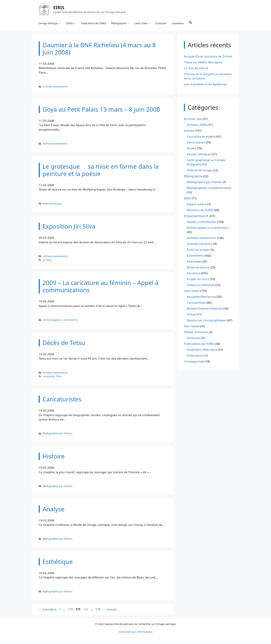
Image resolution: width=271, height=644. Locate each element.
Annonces (194, 339)
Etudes (191, 149)
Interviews (194, 263)
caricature (49, 377)
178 (98, 611)
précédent (48, 611)
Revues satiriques (199, 155)
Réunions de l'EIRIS (200, 211)
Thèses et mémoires (201, 286)
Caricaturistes (196, 304)
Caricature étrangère (201, 138)
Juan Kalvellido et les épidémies (205, 86)
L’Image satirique (50, 24)
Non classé (191, 327)
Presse (191, 316)
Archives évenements (55, 88)
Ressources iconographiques (207, 322)
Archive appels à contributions (60, 321)
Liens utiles (192, 292)
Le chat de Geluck (196, 69)
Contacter (161, 23)
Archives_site (193, 120)
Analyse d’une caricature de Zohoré (208, 58)
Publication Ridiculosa (202, 351)
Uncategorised (194, 363)
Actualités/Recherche (201, 298)
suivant (110, 611)
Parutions (193, 275)
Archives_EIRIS (197, 126)
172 (86, 611)
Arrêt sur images (198, 251)
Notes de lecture (52, 205)
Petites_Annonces (196, 333)
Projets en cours (198, 280)
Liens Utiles (143, 24)
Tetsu (59, 377)
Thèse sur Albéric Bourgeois (203, 63)
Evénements (195, 257)
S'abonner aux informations (135, 633)
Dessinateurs (196, 144)
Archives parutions (200, 245)
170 (71, 611)
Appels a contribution (202, 223)
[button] (191, 24)
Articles (189, 132)
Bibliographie (121, 24)
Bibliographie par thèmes (58, 435)
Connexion (178, 23)
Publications (195, 357)
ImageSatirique (195, 217)
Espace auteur (197, 205)
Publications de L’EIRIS (94, 23)
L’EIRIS (71, 24)
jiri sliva (47, 261)
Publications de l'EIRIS (199, 345)
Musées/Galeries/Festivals (205, 310)
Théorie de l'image (200, 172)
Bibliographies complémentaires (209, 189)
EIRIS (59, 8)
